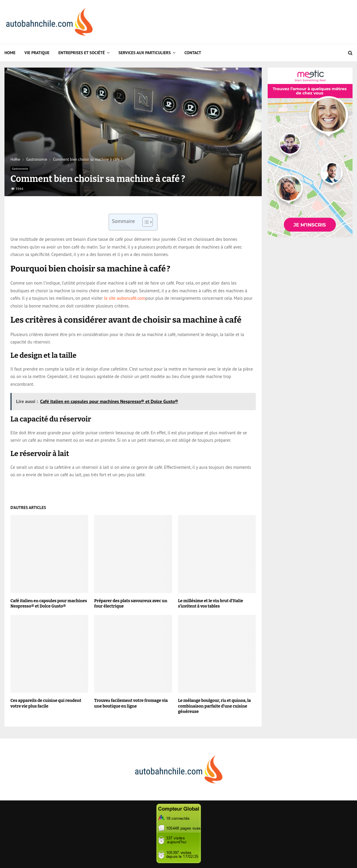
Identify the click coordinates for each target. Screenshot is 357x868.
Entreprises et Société (82, 53)
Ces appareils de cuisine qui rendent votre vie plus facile (46, 703)
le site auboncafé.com (125, 298)
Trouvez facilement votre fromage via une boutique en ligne (131, 703)
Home (10, 53)
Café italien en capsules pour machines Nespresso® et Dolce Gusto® (49, 604)
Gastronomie (20, 169)
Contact (193, 53)
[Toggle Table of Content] (145, 222)
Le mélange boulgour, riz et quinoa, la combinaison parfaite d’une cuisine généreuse (215, 706)
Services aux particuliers (145, 53)
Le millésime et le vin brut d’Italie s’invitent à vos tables (211, 604)
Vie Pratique (37, 53)
